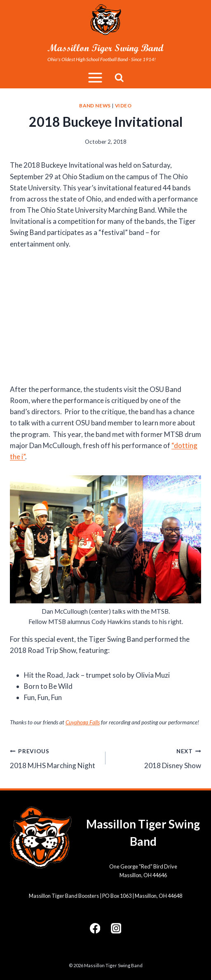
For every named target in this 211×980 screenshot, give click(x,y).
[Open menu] (95, 78)
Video (123, 106)
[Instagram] (116, 928)
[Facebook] (95, 928)
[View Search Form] (119, 78)
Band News (95, 106)
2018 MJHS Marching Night (54, 757)
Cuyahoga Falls (83, 722)
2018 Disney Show (157, 757)
